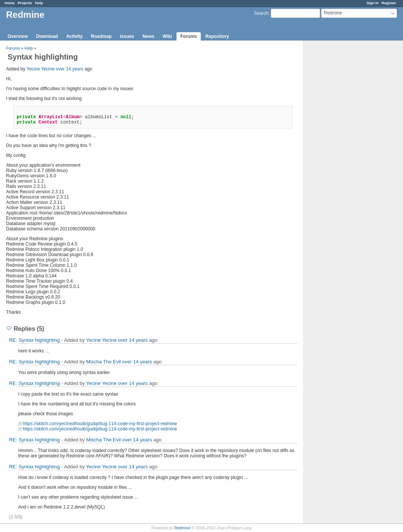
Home (10, 3)
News (148, 36)
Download (47, 36)
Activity (74, 36)
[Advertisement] (342, 160)
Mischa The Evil (103, 362)
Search (261, 13)
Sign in (373, 3)
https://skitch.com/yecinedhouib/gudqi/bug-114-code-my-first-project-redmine (100, 424)
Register (389, 3)
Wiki (167, 36)
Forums (189, 36)
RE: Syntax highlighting (34, 340)
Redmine (182, 528)
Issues (127, 36)
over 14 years (70, 69)
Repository (217, 36)
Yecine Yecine (41, 69)
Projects (25, 3)
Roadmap (101, 36)
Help (39, 3)
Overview (18, 36)
